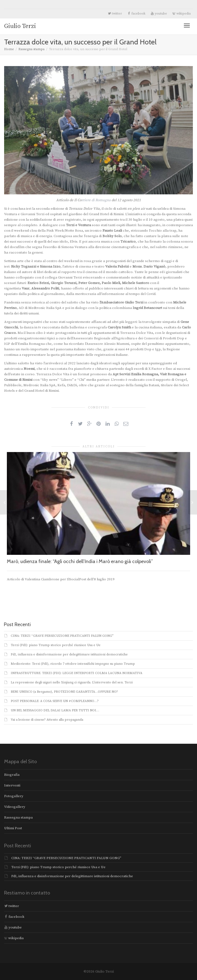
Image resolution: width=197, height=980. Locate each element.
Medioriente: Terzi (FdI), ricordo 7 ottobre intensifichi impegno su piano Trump (73, 664)
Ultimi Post (13, 828)
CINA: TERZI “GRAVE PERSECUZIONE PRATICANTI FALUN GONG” (62, 636)
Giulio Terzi (20, 26)
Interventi (12, 785)
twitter (115, 14)
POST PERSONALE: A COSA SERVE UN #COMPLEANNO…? (55, 701)
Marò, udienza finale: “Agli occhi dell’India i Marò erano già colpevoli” (80, 561)
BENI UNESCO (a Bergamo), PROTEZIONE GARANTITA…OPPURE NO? (64, 692)
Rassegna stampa (31, 49)
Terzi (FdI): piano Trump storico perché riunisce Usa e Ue (56, 645)
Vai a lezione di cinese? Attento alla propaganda (47, 720)
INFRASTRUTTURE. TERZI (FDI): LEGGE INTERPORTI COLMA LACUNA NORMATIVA (77, 673)
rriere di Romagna (96, 200)
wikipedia (181, 14)
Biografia (12, 775)
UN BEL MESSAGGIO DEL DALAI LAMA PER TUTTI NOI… (55, 710)
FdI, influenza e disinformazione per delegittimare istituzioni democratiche (69, 654)
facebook (136, 14)
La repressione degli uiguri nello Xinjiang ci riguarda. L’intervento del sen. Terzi (72, 682)
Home (9, 49)
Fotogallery (14, 796)
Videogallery (15, 807)
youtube (159, 14)
